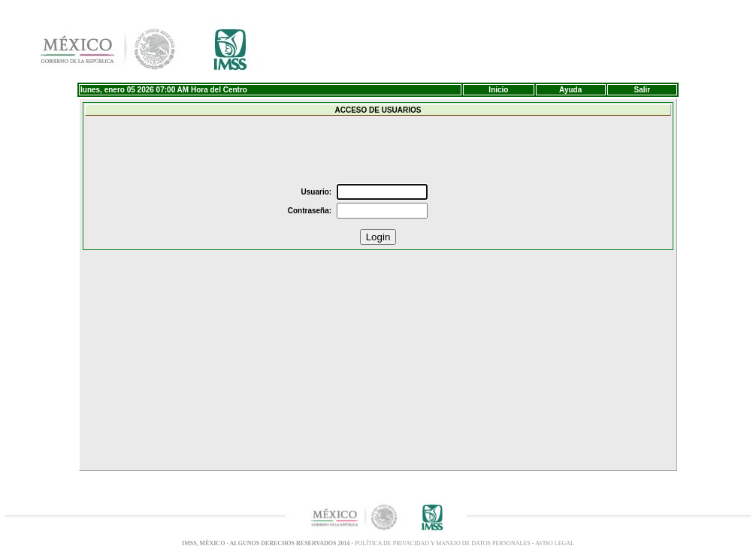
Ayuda (570, 90)
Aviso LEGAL (555, 543)
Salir (643, 90)
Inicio (498, 90)
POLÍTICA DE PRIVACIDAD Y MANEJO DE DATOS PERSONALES (443, 543)
